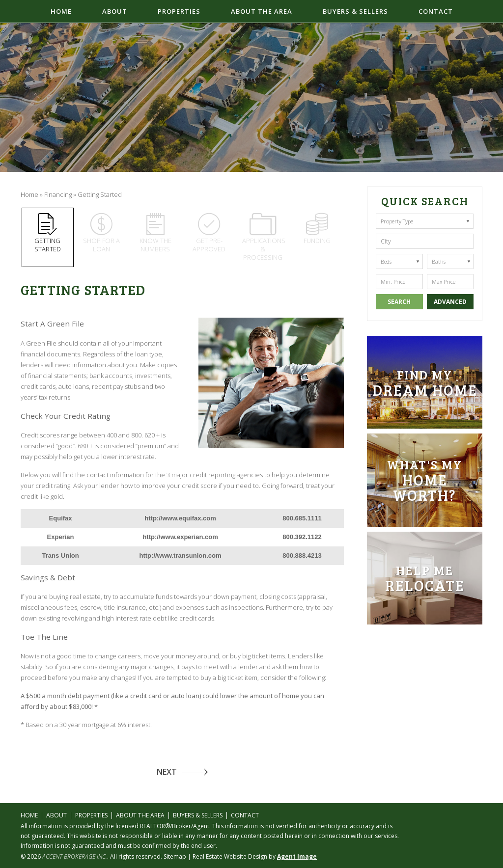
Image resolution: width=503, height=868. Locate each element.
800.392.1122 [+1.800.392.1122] (302, 537)
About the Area (262, 11)
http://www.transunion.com (181, 556)
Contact (436, 11)
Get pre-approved (209, 233)
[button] (425, 241)
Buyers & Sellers (355, 11)
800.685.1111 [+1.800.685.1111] (302, 518)
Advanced (450, 302)
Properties (179, 11)
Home (61, 11)
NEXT (167, 772)
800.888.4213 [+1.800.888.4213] (302, 556)
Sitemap (175, 856)
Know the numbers (155, 233)
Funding (317, 229)
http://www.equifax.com (180, 518)
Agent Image (297, 856)
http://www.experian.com (180, 537)
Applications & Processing (264, 237)
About (115, 11)
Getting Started (48, 233)
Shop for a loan (101, 233)
